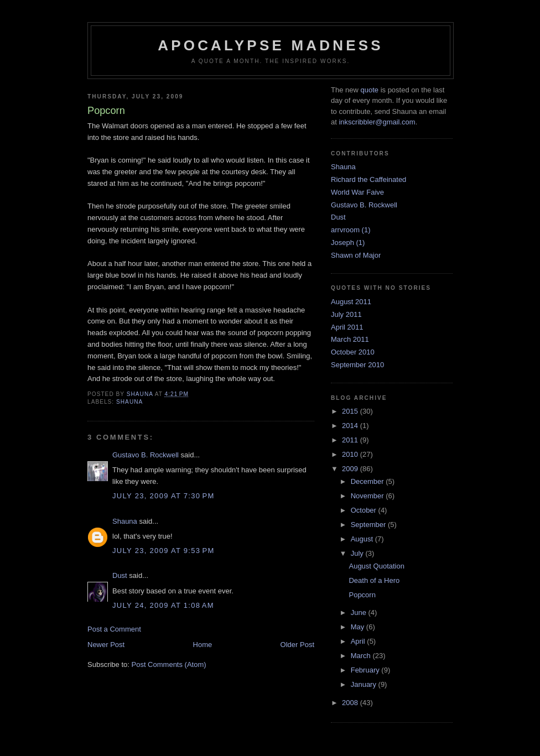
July (358, 553)
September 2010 (357, 365)
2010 (351, 454)
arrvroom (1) (351, 230)
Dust (120, 575)
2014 (351, 426)
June (360, 612)
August (363, 539)
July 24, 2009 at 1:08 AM (163, 605)
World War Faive (357, 192)
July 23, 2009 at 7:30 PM (163, 496)
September (369, 525)
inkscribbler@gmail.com (377, 122)
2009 (351, 469)
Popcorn (362, 595)
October (365, 510)
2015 (351, 411)
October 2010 (353, 352)
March (362, 656)
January (365, 684)
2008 (351, 703)
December (368, 481)
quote (369, 90)
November (368, 496)
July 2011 (346, 314)
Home (203, 645)
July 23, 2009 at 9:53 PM (163, 551)
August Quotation (376, 566)
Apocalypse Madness (271, 45)
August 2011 (351, 302)
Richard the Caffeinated (368, 179)
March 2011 (350, 339)
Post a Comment (114, 629)
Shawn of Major (356, 255)
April (359, 641)
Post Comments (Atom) (169, 664)
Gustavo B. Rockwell (146, 455)
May (359, 627)
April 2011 (347, 327)
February (366, 670)
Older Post (297, 645)
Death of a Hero (374, 580)
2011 (351, 440)
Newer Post (106, 645)
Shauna (129, 402)
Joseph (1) (348, 243)
